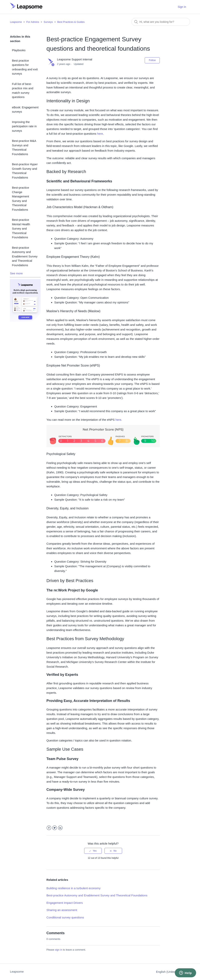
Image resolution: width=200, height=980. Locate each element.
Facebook (49, 828)
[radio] (93, 851)
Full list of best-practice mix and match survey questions (23, 91)
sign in (59, 950)
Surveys (48, 22)
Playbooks (19, 50)
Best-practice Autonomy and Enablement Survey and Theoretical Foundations (25, 256)
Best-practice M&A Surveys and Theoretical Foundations (24, 147)
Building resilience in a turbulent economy (74, 888)
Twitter (55, 828)
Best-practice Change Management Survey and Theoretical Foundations (21, 199)
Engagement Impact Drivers (65, 903)
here (100, 134)
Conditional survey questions (65, 917)
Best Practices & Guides (71, 22)
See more (16, 273)
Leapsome (16, 22)
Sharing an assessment (62, 910)
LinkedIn (60, 828)
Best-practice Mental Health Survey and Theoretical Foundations (21, 228)
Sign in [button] (182, 7)
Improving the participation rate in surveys (24, 126)
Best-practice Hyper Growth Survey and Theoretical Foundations (25, 171)
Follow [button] (152, 60)
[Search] (161, 22)
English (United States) (171, 972)
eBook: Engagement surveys (25, 110)
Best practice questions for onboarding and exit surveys (25, 67)
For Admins (33, 22)
